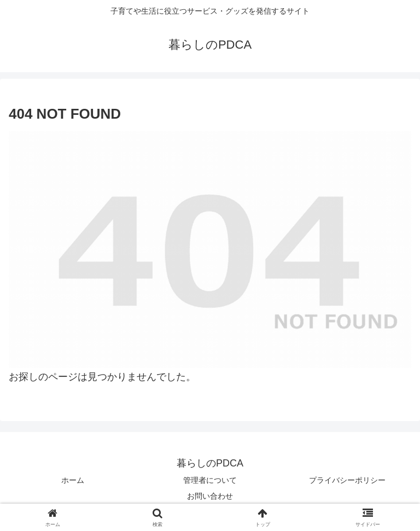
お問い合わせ (210, 496)
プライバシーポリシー (347, 480)
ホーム (73, 480)
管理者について (210, 480)
